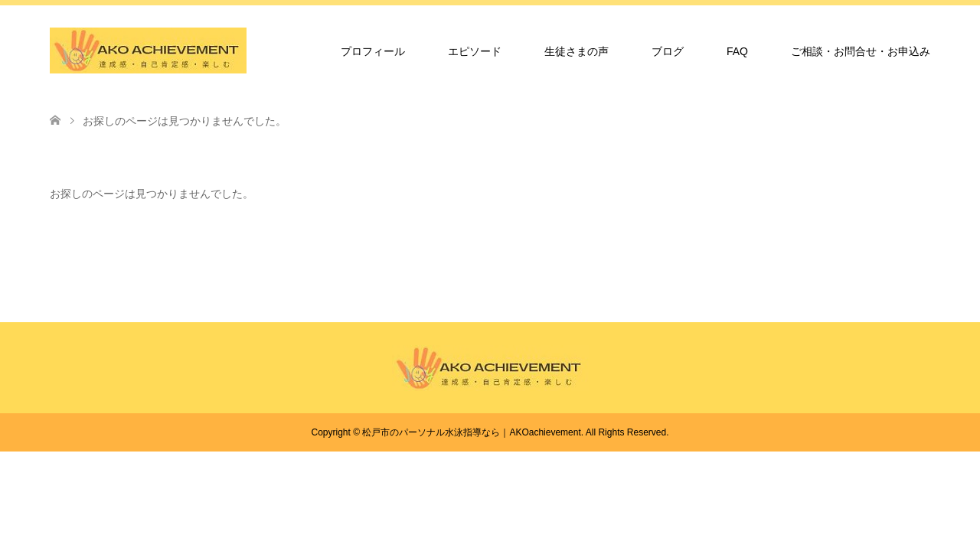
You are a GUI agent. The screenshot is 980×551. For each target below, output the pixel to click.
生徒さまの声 (577, 51)
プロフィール (373, 51)
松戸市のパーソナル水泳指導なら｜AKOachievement (471, 432)
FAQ (737, 51)
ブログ (668, 51)
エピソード (475, 51)
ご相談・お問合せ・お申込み (861, 51)
